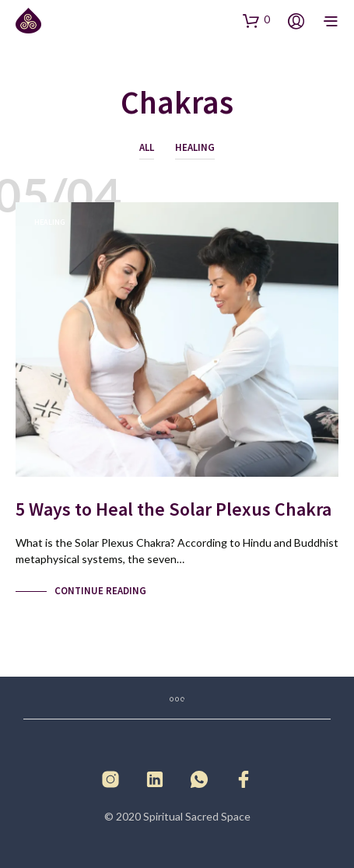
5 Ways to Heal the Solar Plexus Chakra (173, 509)
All (147, 147)
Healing (195, 147)
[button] (256, 20)
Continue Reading (100, 591)
